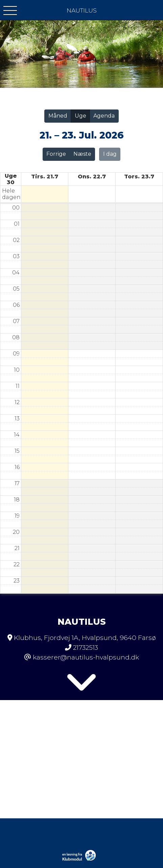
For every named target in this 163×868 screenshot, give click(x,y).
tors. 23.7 (139, 177)
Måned (58, 116)
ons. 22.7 (92, 177)
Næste (82, 154)
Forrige (56, 154)
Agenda (104, 116)
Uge (80, 116)
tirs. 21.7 (45, 177)
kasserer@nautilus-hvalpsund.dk (86, 657)
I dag (110, 154)
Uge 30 (11, 179)
